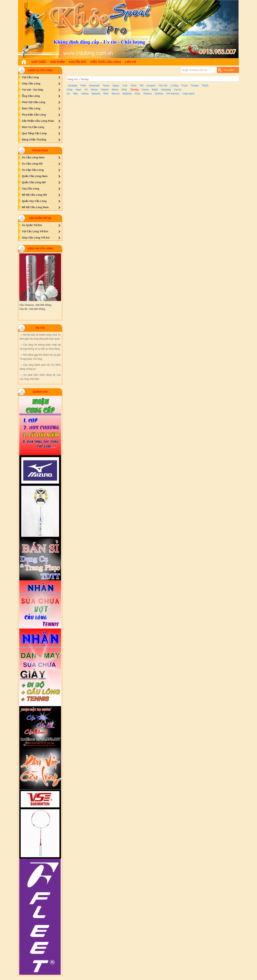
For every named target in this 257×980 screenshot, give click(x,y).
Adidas (85, 94)
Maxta (115, 90)
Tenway (135, 90)
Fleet (83, 86)
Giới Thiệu (39, 62)
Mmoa (94, 90)
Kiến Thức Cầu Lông (106, 62)
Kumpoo (151, 86)
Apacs (116, 86)
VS (86, 90)
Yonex (106, 86)
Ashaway (166, 90)
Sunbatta (72, 86)
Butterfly (127, 94)
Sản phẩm (57, 62)
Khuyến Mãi (78, 62)
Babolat (96, 94)
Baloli (155, 90)
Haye (79, 90)
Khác (124, 90)
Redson (148, 94)
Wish (106, 94)
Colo (125, 86)
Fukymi (105, 90)
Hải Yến (163, 86)
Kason (145, 90)
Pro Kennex (173, 94)
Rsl (142, 86)
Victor (134, 86)
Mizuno (116, 94)
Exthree (159, 94)
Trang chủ (72, 79)
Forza (185, 86)
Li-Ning (174, 86)
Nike (76, 94)
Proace (195, 86)
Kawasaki (94, 86)
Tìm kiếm (229, 70)
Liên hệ (131, 62)
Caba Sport (188, 94)
